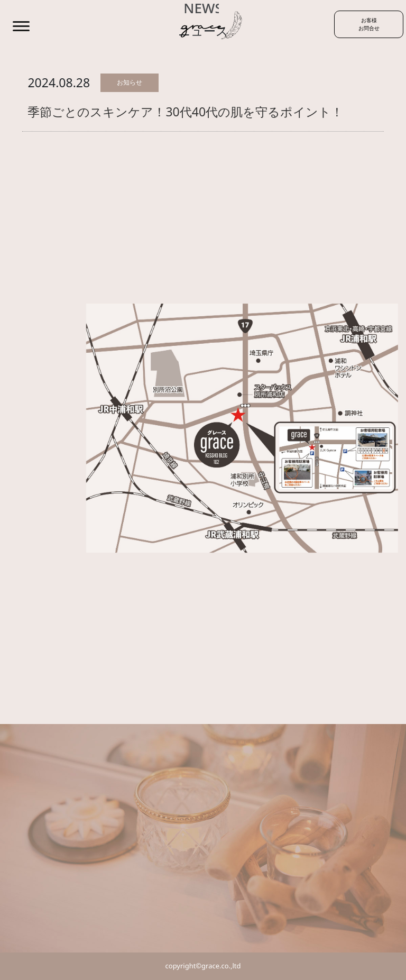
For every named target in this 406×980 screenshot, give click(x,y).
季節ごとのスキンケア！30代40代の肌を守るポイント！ (185, 112)
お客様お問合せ (369, 24)
